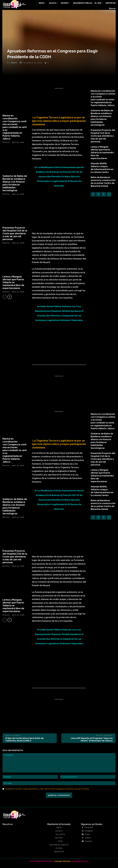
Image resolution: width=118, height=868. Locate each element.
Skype (87, 838)
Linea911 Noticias (62, 865)
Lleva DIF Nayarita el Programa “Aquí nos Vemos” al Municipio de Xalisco (92, 743)
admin (14, 66)
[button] (112, 9)
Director (6, 146)
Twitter (88, 841)
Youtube (88, 845)
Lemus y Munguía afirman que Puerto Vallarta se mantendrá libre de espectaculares (13, 286)
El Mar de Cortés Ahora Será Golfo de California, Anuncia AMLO (25, 743)
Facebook (89, 831)
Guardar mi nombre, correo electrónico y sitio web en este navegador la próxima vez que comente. (47, 792)
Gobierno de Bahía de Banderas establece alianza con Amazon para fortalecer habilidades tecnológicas (15, 187)
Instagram (89, 834)
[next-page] (10, 300)
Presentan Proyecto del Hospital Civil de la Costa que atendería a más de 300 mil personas (15, 237)
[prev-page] (5, 300)
